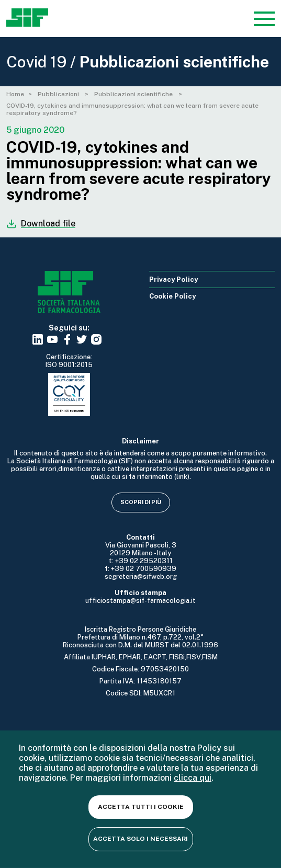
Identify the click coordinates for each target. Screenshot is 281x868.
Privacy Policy (173, 279)
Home (15, 94)
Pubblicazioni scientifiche (134, 94)
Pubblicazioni (59, 94)
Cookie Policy (172, 296)
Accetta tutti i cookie (141, 807)
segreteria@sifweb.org (141, 576)
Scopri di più (141, 502)
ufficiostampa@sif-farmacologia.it (140, 601)
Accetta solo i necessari (140, 839)
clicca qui (193, 778)
